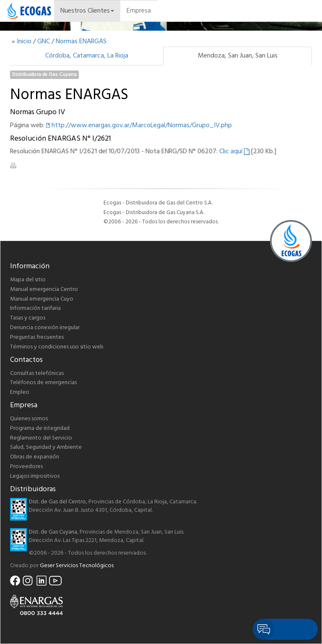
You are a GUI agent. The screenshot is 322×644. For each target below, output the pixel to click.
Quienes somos (29, 419)
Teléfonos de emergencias (43, 383)
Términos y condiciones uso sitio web (57, 347)
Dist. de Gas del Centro (57, 502)
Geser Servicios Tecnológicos (77, 566)
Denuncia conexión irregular (45, 328)
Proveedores (26, 467)
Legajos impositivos (35, 476)
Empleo (20, 392)
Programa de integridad (40, 428)
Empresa (139, 11)
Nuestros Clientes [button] (87, 11)
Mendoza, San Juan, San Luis (238, 56)
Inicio (24, 42)
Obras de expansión (35, 457)
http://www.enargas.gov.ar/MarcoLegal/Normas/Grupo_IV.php (142, 126)
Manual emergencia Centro (44, 289)
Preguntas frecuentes (37, 337)
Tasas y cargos (28, 318)
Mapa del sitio (28, 280)
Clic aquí (234, 152)
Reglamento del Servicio (41, 438)
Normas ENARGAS (81, 42)
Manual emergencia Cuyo (42, 299)
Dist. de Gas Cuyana (53, 532)
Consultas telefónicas (37, 373)
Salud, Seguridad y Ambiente (46, 447)
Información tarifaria (35, 308)
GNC (44, 42)
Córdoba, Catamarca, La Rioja (87, 56)
